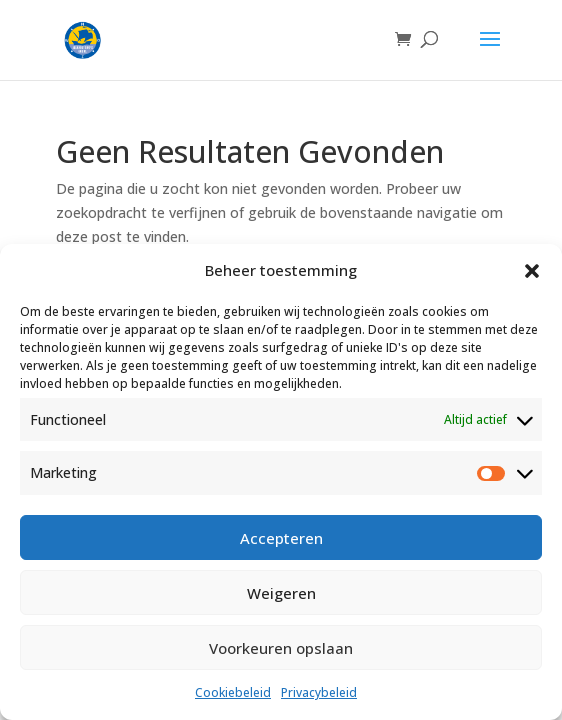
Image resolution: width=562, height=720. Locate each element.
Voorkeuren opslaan (281, 648)
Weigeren (281, 593)
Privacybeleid (319, 692)
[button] (532, 271)
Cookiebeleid (233, 692)
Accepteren (281, 538)
